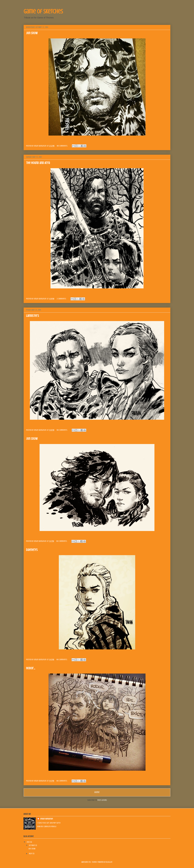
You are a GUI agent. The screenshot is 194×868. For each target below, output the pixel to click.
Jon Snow (32, 33)
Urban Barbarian (47, 819)
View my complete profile (47, 826)
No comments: (62, 146)
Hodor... (31, 668)
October (32, 845)
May (31, 854)
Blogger (109, 862)
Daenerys (32, 550)
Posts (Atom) (102, 800)
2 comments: (62, 299)
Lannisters (33, 316)
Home (97, 792)
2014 (28, 842)
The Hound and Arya (38, 163)
